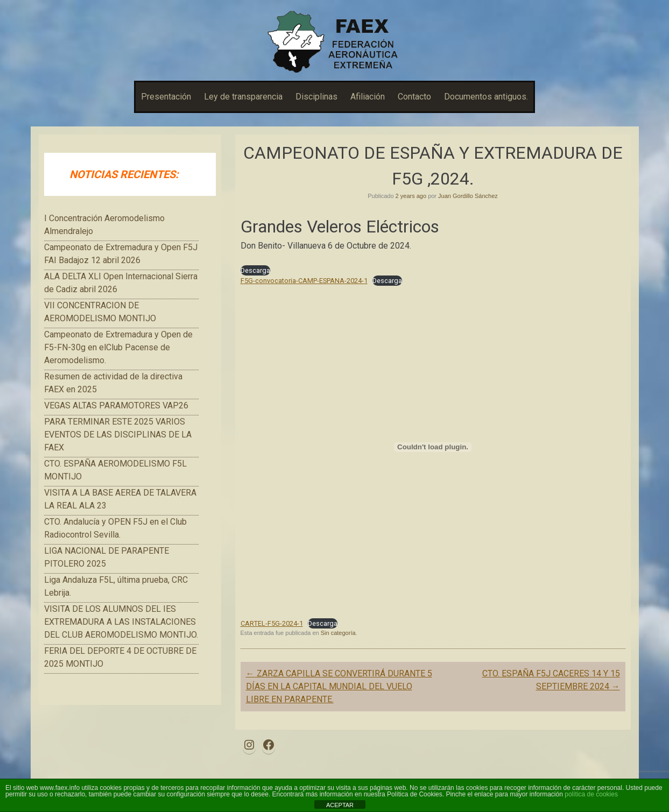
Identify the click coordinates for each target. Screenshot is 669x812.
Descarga (255, 270)
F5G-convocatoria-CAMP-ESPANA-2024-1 (304, 281)
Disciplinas (316, 97)
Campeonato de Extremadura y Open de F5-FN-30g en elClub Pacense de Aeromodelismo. (118, 347)
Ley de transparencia (243, 97)
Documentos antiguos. (486, 97)
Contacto (414, 97)
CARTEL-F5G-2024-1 (272, 623)
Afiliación (368, 97)
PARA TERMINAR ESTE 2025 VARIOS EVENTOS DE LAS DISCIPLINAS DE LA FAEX (118, 435)
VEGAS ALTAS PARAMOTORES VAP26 (116, 405)
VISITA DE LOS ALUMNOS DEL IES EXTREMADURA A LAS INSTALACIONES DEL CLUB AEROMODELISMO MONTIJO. (121, 622)
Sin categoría (338, 633)
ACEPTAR (340, 805)
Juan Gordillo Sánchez (468, 196)
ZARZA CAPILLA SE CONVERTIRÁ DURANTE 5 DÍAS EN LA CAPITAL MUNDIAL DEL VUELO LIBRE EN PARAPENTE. (339, 686)
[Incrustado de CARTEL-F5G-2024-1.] (433, 447)
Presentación (166, 97)
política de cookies (591, 794)
